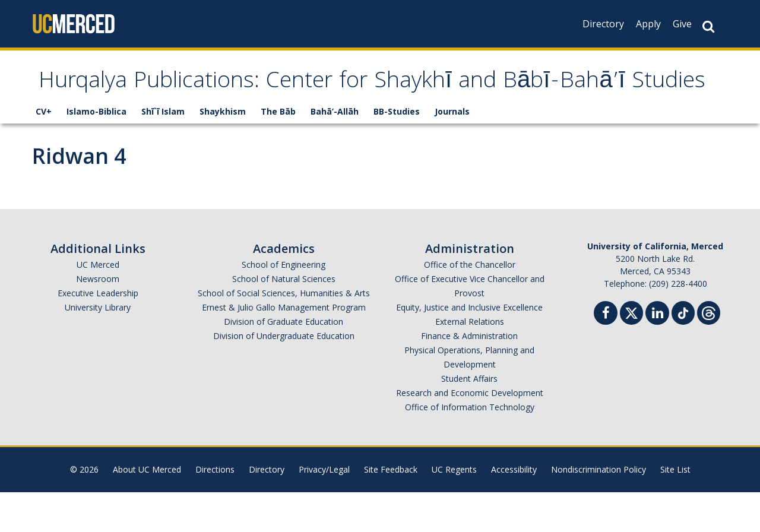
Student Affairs (469, 418)
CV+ (44, 151)
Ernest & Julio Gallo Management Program (284, 347)
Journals (452, 151)
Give (682, 24)
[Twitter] (631, 351)
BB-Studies (397, 151)
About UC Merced (147, 509)
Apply (648, 24)
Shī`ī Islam (163, 151)
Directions (215, 509)
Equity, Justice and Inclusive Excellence (469, 347)
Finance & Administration (469, 376)
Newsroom (98, 319)
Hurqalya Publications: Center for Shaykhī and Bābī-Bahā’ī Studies (350, 102)
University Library (98, 347)
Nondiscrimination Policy (598, 509)
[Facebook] (606, 354)
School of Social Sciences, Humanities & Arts (284, 333)
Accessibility (514, 509)
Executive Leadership (98, 333)
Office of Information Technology (470, 447)
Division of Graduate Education (284, 361)
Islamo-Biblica (96, 151)
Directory (603, 24)
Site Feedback (391, 509)
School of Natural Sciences (284, 319)
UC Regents (454, 509)
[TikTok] (683, 351)
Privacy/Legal (324, 509)
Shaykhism (223, 151)
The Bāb (278, 151)
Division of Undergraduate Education (284, 376)
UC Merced (98, 304)
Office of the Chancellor (470, 304)
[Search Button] (708, 26)
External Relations (470, 361)
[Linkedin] (657, 354)
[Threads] (709, 351)
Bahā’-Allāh (335, 151)
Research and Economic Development (470, 433)
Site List (675, 509)
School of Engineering (284, 304)
